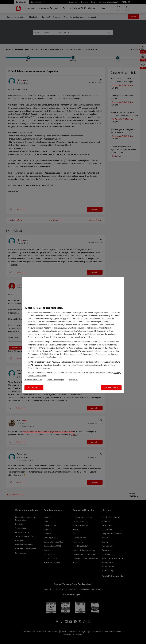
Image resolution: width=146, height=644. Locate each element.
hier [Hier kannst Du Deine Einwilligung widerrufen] (64, 319)
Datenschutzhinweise (33, 380)
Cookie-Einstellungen (55, 380)
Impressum (73, 380)
